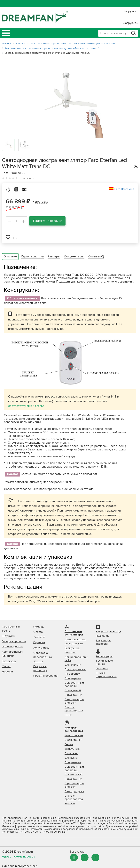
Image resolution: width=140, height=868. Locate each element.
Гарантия (39, 642)
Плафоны (102, 668)
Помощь (39, 627)
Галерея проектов (14, 641)
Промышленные (75, 639)
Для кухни (71, 758)
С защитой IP (73, 690)
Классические (74, 644)
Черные (70, 803)
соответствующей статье (26, 406)
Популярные (73, 678)
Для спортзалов (75, 669)
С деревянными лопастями (75, 684)
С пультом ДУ (73, 695)
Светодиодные (74, 791)
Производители (12, 646)
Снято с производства (74, 709)
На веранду (72, 674)
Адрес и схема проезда (19, 857)
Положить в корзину (47, 221)
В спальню (71, 753)
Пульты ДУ (103, 636)
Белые (69, 744)
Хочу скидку (41, 648)
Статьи (6, 666)
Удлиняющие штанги (104, 662)
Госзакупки (9, 661)
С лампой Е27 (74, 775)
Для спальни (73, 665)
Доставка (39, 637)
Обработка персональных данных (43, 657)
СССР (68, 715)
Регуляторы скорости (104, 642)
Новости (7, 672)
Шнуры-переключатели (106, 675)
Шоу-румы (8, 636)
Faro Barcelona (124, 189)
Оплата (38, 632)
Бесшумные (72, 648)
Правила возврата (45, 676)
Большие (70, 653)
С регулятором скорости (74, 701)
